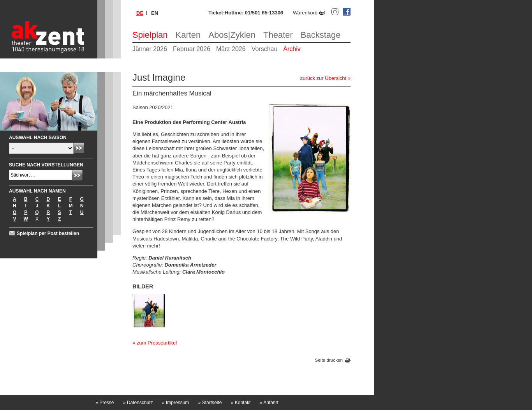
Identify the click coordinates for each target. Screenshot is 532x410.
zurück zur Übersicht (323, 78)
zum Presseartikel (157, 343)
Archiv (292, 49)
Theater (278, 35)
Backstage (321, 35)
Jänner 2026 (150, 49)
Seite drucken (329, 360)
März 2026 (231, 49)
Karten (188, 35)
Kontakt (241, 403)
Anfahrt (269, 403)
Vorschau (265, 49)
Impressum (175, 403)
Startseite (210, 403)
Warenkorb (305, 13)
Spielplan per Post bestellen (48, 233)
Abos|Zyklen (232, 35)
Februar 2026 (192, 49)
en (155, 13)
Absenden (79, 148)
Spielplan (150, 35)
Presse (105, 403)
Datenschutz (138, 403)
